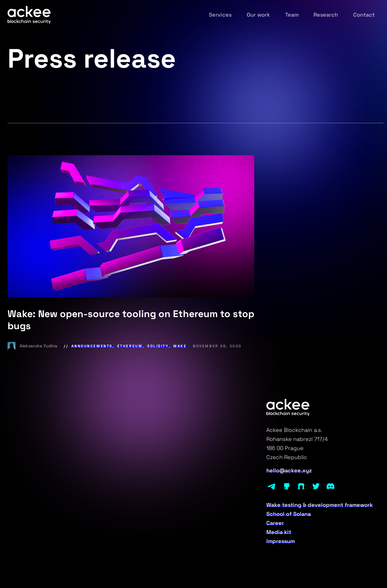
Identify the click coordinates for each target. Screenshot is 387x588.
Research (326, 15)
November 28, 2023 (217, 346)
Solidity (158, 346)
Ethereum (130, 346)
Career (275, 523)
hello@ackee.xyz (289, 471)
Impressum (281, 541)
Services (220, 15)
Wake (180, 346)
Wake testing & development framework (320, 505)
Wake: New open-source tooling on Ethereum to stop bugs (131, 320)
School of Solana (289, 514)
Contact (364, 15)
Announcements (92, 346)
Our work (258, 15)
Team (292, 15)
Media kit (279, 532)
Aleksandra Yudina (33, 346)
